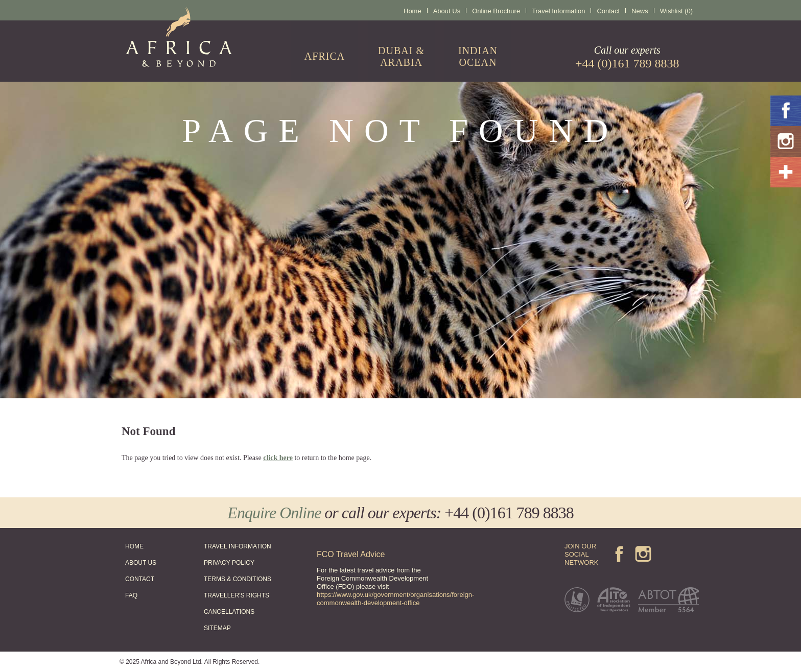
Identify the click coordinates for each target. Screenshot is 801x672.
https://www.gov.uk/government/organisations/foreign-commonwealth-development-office (395, 599)
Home (413, 11)
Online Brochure (496, 11)
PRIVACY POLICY (229, 563)
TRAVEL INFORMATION (238, 546)
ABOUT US (141, 563)
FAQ (131, 595)
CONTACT (140, 579)
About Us (447, 11)
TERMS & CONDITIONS (238, 579)
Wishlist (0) (676, 11)
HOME (134, 546)
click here (278, 458)
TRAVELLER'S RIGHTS (237, 595)
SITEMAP (217, 628)
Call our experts (627, 57)
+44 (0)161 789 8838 (509, 513)
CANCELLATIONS (229, 612)
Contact (608, 11)
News (640, 11)
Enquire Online (274, 513)
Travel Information (558, 11)
